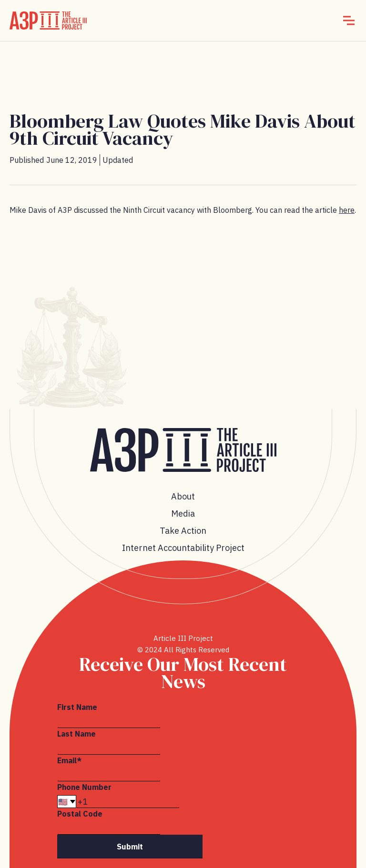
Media (183, 514)
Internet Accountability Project (183, 548)
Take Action (183, 531)
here (347, 210)
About (183, 496)
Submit (130, 847)
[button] (349, 20)
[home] (48, 20)
